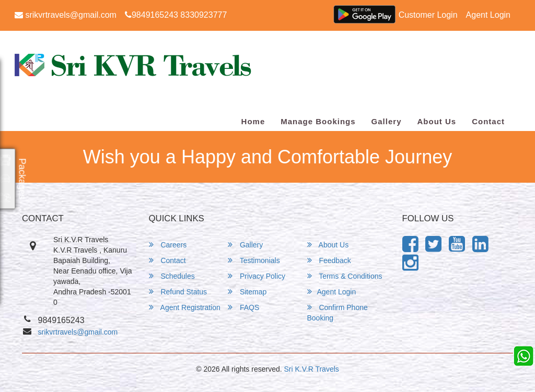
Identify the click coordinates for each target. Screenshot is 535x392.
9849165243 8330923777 (176, 15)
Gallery (387, 121)
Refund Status (178, 292)
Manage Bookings (318, 121)
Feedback (329, 260)
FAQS (243, 307)
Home (253, 121)
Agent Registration (185, 307)
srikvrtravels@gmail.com (66, 15)
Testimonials (254, 260)
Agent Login (488, 15)
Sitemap (247, 292)
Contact (488, 121)
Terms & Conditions (345, 276)
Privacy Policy (257, 276)
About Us (437, 121)
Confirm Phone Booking (338, 312)
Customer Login (428, 15)
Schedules (172, 276)
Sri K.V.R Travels (312, 369)
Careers (168, 245)
